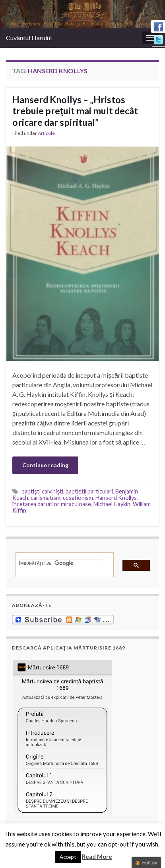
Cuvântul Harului (29, 38)
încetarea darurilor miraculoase (52, 504)
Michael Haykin (112, 504)
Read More (97, 856)
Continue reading (45, 465)
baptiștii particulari (89, 491)
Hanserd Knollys (116, 498)
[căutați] (60, 563)
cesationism (78, 498)
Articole (46, 133)
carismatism (46, 498)
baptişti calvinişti (42, 491)
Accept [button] (68, 857)
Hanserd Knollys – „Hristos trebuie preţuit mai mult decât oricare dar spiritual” (75, 111)
